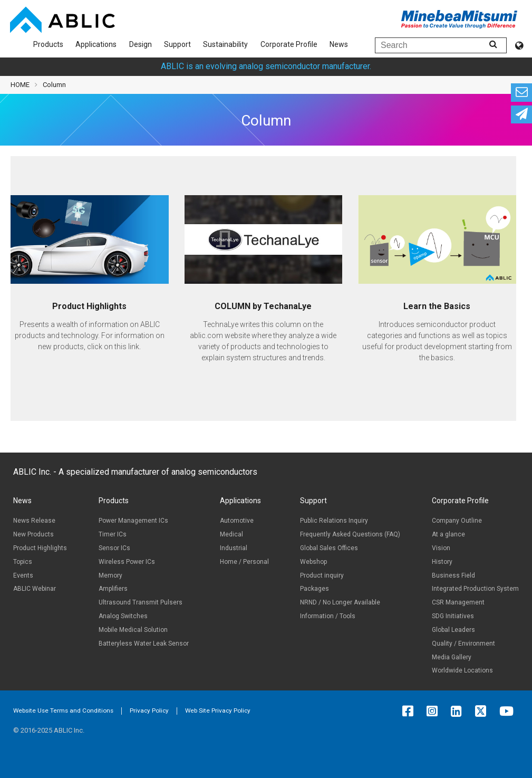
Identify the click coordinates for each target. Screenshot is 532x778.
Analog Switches (123, 616)
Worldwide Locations (462, 670)
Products (48, 44)
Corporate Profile (289, 44)
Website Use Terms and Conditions (63, 710)
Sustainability (225, 44)
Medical (231, 534)
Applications (96, 44)
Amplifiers (113, 589)
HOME (20, 85)
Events (23, 575)
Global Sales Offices (329, 548)
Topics (23, 562)
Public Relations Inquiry (334, 521)
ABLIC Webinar (35, 589)
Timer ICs (113, 534)
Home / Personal (244, 562)
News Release (34, 521)
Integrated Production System (475, 589)
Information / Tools (328, 616)
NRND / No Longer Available (340, 602)
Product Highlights (40, 548)
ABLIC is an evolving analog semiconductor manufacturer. (266, 66)
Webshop (313, 562)
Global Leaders (453, 630)
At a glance (448, 534)
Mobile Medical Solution (133, 630)
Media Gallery (452, 657)
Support (177, 44)
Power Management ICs (133, 521)
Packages (315, 589)
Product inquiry (322, 575)
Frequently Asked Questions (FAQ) (350, 534)
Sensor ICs (114, 548)
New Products (33, 534)
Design (141, 44)
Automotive (237, 521)
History (442, 562)
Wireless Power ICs (127, 562)
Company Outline (457, 521)
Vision (441, 548)
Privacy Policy (149, 710)
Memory (110, 575)
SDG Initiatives (453, 616)
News (339, 44)
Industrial (234, 548)
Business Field (453, 575)
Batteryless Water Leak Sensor (144, 643)
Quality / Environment (463, 643)
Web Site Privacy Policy (218, 710)
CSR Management (458, 602)
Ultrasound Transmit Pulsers (141, 602)
